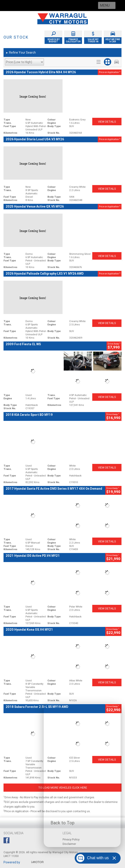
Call (39, 6)
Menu (105, 5)
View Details (107, 122)
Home (13, 6)
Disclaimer (69, 844)
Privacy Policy (71, 839)
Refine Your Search (21, 53)
